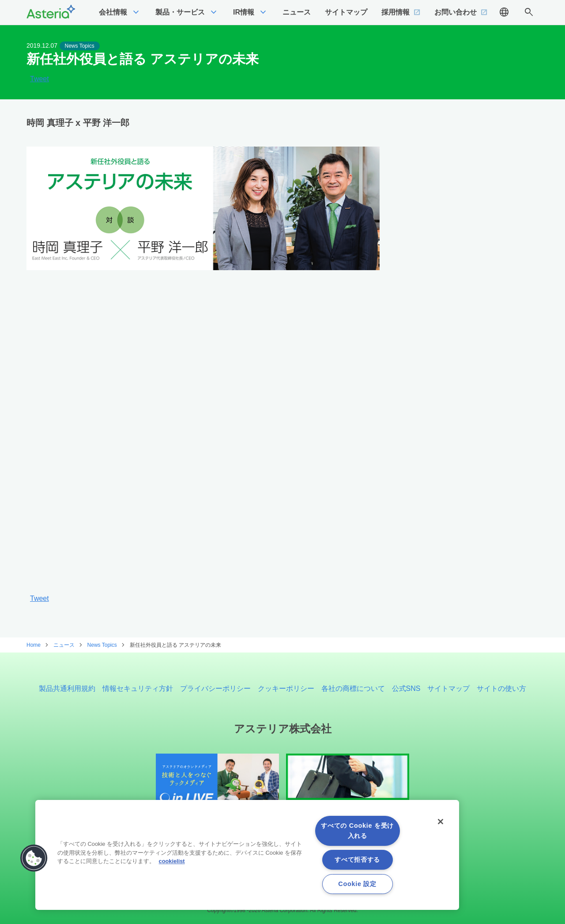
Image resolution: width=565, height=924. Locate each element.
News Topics (80, 46)
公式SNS (406, 688)
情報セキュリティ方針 (138, 688)
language (504, 12)
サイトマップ (448, 688)
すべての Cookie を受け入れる (357, 831)
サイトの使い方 (501, 688)
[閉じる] (441, 822)
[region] (247, 855)
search (529, 12)
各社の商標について (353, 688)
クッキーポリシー (286, 688)
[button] (34, 858)
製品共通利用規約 (67, 688)
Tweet (40, 79)
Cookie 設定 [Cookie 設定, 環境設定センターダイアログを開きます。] (357, 884)
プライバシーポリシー (215, 688)
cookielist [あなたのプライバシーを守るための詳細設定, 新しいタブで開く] (172, 861)
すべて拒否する (357, 860)
